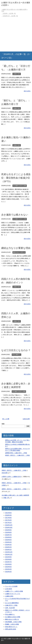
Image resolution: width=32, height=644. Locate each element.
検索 (3, 424)
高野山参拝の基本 (11, 629)
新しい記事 (6, 419)
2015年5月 (8, 567)
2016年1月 (8, 550)
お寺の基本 (9, 589)
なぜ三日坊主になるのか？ (16, 350)
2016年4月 (8, 542)
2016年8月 (8, 532)
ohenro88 (5, 473)
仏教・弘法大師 (10, 608)
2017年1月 (8, 523)
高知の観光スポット (11, 627)
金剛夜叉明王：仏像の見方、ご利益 (16, 453)
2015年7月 (8, 562)
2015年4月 (8, 569)
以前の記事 (26, 419)
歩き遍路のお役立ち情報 (20, 186)
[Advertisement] (16, 35)
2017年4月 (8, 520)
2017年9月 (8, 518)
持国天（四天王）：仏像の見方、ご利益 (17, 455)
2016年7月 (8, 535)
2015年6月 (8, 564)
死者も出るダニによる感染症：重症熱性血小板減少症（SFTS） (16, 178)
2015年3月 (8, 572)
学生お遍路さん (16, 355)
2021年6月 (8, 513)
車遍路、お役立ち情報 (12, 624)
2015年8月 (8, 559)
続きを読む (27, 91)
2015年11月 (9, 554)
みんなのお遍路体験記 (12, 603)
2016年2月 (8, 547)
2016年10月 (9, 527)
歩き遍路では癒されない (15, 215)
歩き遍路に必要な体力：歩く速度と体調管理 (15, 495)
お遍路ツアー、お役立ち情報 (14, 591)
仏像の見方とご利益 (11, 605)
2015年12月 (9, 552)
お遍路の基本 (17, 74)
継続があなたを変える (19, 252)
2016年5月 (8, 540)
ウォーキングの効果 (11, 586)
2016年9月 (8, 530)
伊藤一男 (6, 498)
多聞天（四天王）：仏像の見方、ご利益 (14, 489)
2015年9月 (8, 557)
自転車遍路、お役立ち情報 (13, 622)
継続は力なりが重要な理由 (16, 248)
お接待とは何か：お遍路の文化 (11, 477)
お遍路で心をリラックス (13, 594)
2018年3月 (8, 515)
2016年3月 (8, 545)
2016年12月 (9, 525)
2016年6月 (8, 537)
